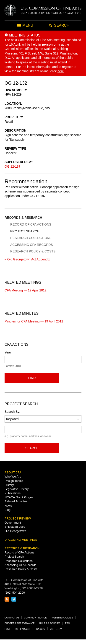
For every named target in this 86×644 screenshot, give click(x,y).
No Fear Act (22, 629)
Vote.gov (56, 629)
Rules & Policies (50, 623)
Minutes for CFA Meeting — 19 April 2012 (34, 321)
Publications (13, 493)
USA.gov (40, 629)
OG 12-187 (12, 166)
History (9, 485)
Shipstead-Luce (15, 527)
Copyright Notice (35, 618)
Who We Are (13, 477)
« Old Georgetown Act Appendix (27, 259)
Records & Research (23, 218)
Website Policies (62, 618)
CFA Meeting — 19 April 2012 (26, 290)
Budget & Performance (20, 623)
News (8, 506)
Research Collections (31, 238)
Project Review (18, 518)
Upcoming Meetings (21, 540)
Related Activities (16, 501)
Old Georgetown (15, 531)
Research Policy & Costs (33, 251)
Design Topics (14, 481)
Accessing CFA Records (32, 245)
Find (32, 378)
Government (13, 523)
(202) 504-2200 (15, 593)
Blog (8, 510)
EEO (67, 623)
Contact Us (12, 618)
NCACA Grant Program (20, 497)
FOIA (7, 629)
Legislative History (17, 489)
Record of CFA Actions (31, 224)
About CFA (13, 472)
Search (32, 448)
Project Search (25, 231)
